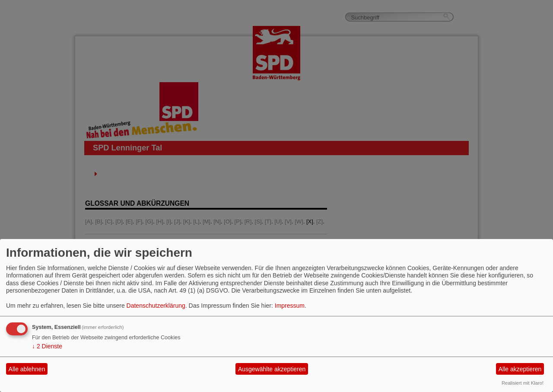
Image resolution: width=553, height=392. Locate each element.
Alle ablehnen (27, 369)
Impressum (290, 306)
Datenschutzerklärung (156, 306)
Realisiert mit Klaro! (523, 383)
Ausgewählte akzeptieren (272, 369)
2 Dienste (47, 346)
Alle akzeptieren (520, 369)
